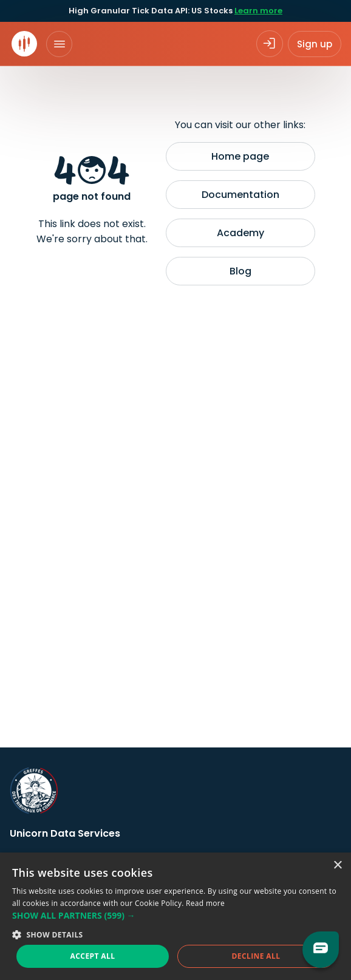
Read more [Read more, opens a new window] (205, 903)
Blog (240, 271)
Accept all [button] (93, 956)
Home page (240, 156)
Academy (240, 233)
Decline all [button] (256, 956)
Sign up (315, 44)
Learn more (258, 11)
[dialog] (175, 916)
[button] (175, 915)
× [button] (337, 866)
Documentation (240, 195)
